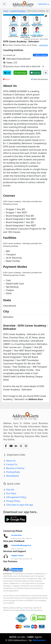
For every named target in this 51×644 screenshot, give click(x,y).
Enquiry (35, 73)
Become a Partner (15, 468)
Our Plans (11, 493)
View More (44, 45)
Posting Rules (13, 472)
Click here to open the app (20, 505)
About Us (11, 461)
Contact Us (12, 464)
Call (7, 73)
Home (6, 11)
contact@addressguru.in (21, 545)
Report (7, 79)
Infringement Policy (16, 497)
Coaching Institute (18, 11)
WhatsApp (20, 73)
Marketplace (13, 476)
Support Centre (17, 555)
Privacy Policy (13, 501)
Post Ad (10, 490)
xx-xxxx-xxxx (17, 535)
